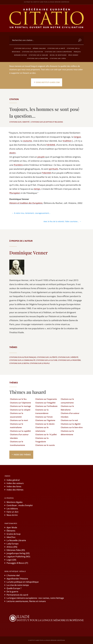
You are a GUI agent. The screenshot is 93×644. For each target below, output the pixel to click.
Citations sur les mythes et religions (47, 122)
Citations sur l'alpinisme (20, 403)
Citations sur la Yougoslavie (42, 440)
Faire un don (13, 512)
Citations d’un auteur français (23, 357)
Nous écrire (12, 515)
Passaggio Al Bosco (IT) (17, 563)
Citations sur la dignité (71, 424)
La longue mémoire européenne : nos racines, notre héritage (35, 598)
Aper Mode (12, 527)
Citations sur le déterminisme (67, 433)
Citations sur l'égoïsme (45, 420)
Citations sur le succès (45, 445)
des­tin (13, 153)
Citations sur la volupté (20, 410)
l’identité (46, 173)
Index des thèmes (22, 455)
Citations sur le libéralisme (67, 408)
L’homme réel (13, 575)
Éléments (11, 531)
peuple (41, 157)
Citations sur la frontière (38, 58)
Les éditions (12, 509)
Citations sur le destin (19, 363)
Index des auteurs (15, 483)
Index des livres (14, 486)
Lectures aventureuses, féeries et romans (26, 601)
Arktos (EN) (12, 547)
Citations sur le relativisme (42, 429)
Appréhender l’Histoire (17, 579)
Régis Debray (73, 55)
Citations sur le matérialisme (17, 426)
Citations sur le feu (18, 399)
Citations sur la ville (23, 48)
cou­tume (27, 141)
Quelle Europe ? (14, 588)
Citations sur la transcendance (42, 412)
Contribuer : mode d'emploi (20, 505)
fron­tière (18, 165)
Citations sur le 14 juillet (46, 434)
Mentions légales (15, 502)
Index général (13, 480)
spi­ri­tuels (53, 169)
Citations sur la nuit (69, 420)
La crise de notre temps (18, 585)
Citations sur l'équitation (33, 52)
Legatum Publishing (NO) (18, 557)
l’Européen (15, 193)
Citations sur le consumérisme (67, 401)
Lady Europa (13, 544)
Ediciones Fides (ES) (16, 550)
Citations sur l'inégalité (45, 403)
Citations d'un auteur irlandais (70, 415)
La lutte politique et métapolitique (23, 582)
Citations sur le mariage (20, 406)
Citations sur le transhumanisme (17, 443)
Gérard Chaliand (39, 48)
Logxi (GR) (11, 560)
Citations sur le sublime (38, 55)
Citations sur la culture (47, 360)
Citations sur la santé (56, 48)
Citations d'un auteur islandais (19, 436)
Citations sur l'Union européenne (58, 52)
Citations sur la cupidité (20, 431)
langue (77, 137)
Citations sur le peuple (40, 363)
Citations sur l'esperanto (46, 399)
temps (37, 189)
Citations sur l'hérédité (68, 357)
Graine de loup (14, 534)
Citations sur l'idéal (58, 58)
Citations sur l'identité (19, 122)
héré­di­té (51, 145)
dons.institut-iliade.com (48, 82)
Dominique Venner (29, 253)
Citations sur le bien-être (72, 427)
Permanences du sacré (17, 595)
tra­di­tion (67, 141)
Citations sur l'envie (44, 417)
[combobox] (47, 40)
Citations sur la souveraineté (17, 415)
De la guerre (12, 592)
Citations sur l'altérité (47, 357)
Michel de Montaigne (58, 55)
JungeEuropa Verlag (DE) (18, 553)
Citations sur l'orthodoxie (46, 406)
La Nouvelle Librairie (16, 540)
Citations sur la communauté (22, 360)
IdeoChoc (11, 537)
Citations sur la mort (19, 420)
